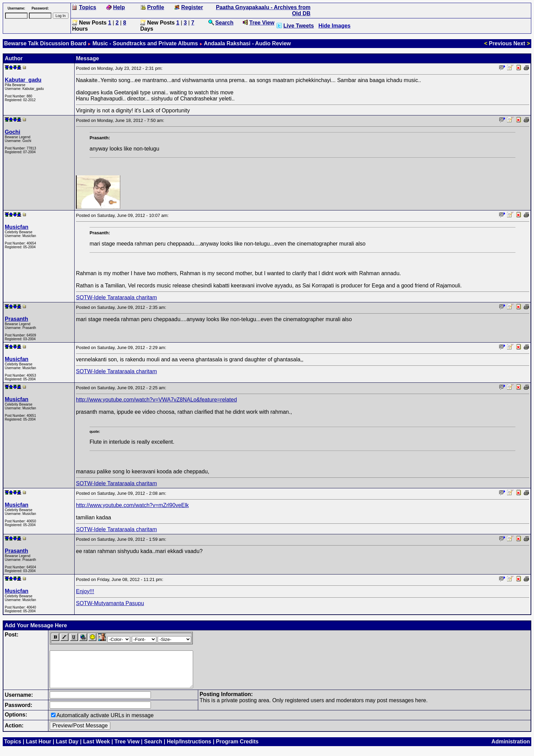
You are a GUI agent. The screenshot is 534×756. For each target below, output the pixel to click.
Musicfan (17, 227)
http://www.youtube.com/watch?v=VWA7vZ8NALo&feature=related (156, 400)
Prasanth (16, 319)
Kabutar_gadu (23, 80)
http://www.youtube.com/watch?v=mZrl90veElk (132, 505)
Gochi (12, 132)
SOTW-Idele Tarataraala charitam (116, 297)
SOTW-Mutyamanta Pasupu (110, 603)
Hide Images (334, 26)
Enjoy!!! (85, 591)
